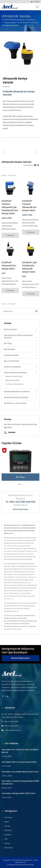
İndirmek (10, 433)
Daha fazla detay (20, 509)
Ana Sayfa (8, 817)
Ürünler (8, 826)
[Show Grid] (35, 165)
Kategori (13, 22)
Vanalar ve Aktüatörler (12, 367)
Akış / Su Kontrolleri (12, 361)
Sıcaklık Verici (19, 615)
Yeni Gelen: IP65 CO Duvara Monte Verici (19, 762)
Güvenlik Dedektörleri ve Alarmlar (17, 391)
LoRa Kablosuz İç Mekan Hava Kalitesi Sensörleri (18, 336)
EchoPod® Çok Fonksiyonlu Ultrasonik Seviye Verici (29, 267)
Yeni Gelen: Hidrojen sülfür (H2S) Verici (18, 793)
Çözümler (8, 830)
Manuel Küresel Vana (31, 621)
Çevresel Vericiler (10, 329)
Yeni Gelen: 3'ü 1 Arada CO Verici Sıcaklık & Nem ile (20, 751)
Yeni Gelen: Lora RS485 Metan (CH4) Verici (20, 772)
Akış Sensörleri (10, 349)
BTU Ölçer (8, 343)
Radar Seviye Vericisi (13, 380)
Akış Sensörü (21, 621)
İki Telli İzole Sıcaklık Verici (12, 624)
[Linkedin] (8, 696)
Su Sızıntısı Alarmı (22, 618)
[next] (37, 152)
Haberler (8, 835)
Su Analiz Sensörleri (11, 355)
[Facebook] (3, 696)
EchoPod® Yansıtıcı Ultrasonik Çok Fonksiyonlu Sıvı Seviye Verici (10, 207)
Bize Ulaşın (33, 626)
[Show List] (38, 165)
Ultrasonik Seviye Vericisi (10, 25)
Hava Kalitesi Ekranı (29, 615)
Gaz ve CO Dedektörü (10, 621)
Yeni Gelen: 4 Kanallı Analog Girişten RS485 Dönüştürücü (20, 782)
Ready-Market (29, 865)
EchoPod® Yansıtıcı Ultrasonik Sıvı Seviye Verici (29, 206)
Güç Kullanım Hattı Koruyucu (12, 626)
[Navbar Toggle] (37, 7)
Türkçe (36, 2)
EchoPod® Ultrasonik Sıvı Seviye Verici (9, 266)
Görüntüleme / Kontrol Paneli (15, 403)
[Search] (18, 311)
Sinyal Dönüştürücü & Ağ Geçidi (16, 397)
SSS (6, 839)
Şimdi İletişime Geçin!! (20, 658)
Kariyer (7, 843)
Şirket (7, 822)
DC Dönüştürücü (25, 624)
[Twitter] (5, 696)
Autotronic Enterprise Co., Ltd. (26, 860)
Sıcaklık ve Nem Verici (10, 618)
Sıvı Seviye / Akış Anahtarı (14, 384)
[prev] (3, 152)
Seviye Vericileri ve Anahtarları (28, 22)
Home (7, 22)
